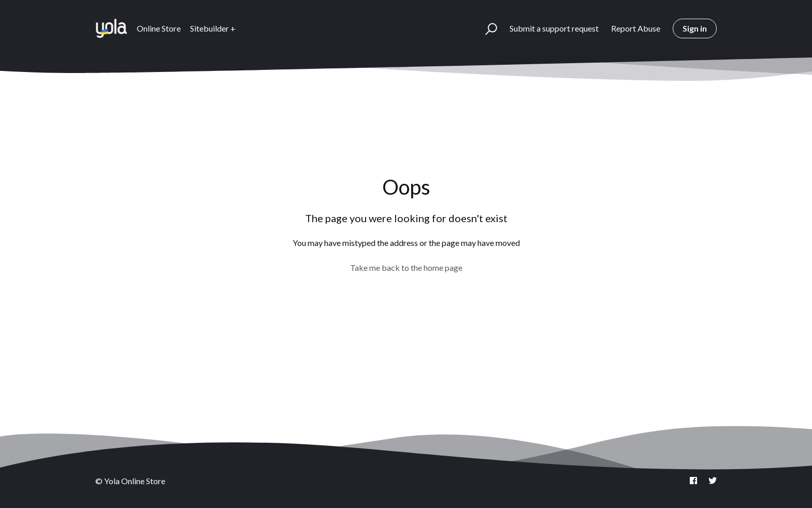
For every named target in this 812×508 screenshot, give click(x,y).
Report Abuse (636, 28)
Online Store (159, 28)
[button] (487, 28)
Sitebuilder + (213, 28)
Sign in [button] (695, 28)
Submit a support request (554, 28)
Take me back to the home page (406, 267)
